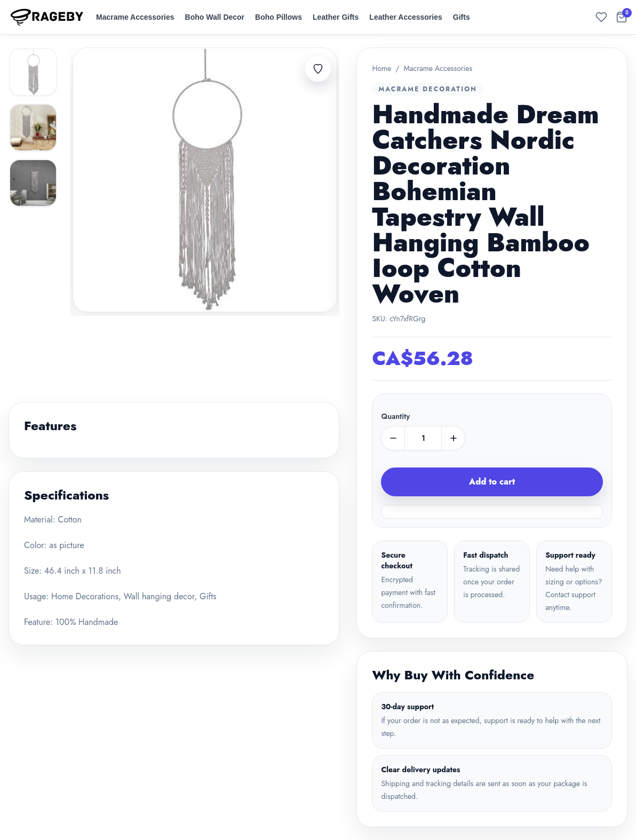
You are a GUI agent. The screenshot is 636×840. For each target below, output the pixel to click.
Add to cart (492, 482)
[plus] (453, 438)
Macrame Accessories (135, 17)
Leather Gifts (336, 17)
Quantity (395, 416)
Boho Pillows (279, 17)
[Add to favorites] (318, 69)
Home (381, 68)
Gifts (462, 17)
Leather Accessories (406, 17)
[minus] (393, 438)
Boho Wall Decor (215, 17)
